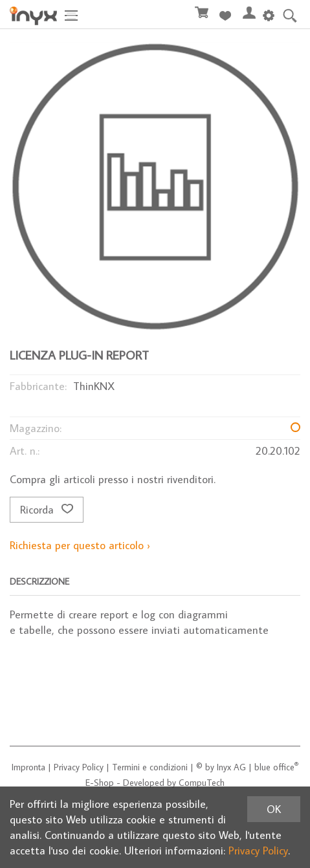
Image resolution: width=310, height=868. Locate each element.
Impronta (28, 767)
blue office (276, 767)
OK (274, 809)
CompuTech (202, 783)
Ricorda (47, 510)
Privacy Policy (79, 767)
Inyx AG (231, 767)
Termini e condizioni (150, 767)
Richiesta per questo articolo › (80, 545)
